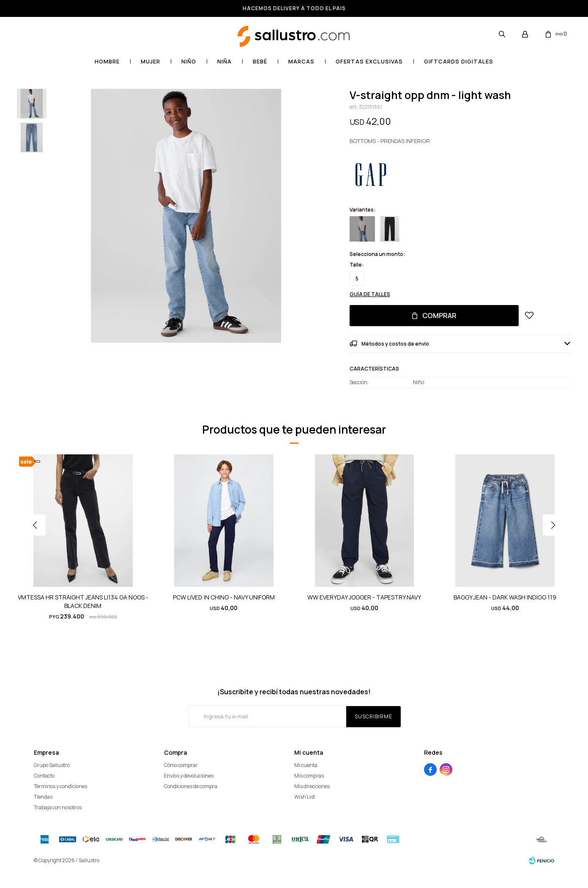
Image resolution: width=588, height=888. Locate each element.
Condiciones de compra (191, 786)
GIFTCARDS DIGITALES (459, 61)
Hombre (107, 61)
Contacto (44, 776)
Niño (189, 61)
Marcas (301, 61)
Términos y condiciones (60, 786)
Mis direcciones (312, 786)
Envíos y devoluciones (189, 776)
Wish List (305, 797)
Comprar (439, 316)
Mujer (150, 61)
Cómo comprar (181, 765)
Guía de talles (370, 294)
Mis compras (309, 776)
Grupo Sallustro (52, 765)
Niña (224, 61)
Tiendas (43, 797)
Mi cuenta (306, 765)
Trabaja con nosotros (58, 807)
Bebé (260, 61)
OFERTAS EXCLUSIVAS (369, 61)
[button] (556, 542)
